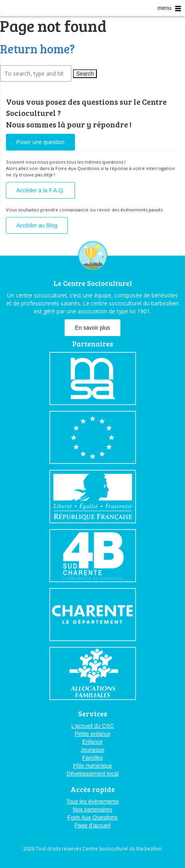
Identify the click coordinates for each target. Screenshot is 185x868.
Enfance (92, 742)
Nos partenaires (93, 809)
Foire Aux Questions (92, 817)
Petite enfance (92, 734)
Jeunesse (92, 750)
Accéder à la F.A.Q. (40, 190)
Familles (92, 758)
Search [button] (85, 74)
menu (169, 8)
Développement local (93, 774)
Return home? (37, 49)
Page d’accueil (92, 825)
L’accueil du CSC (93, 726)
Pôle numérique (92, 766)
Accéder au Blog (37, 225)
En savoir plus (92, 328)
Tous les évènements (92, 802)
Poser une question (40, 142)
